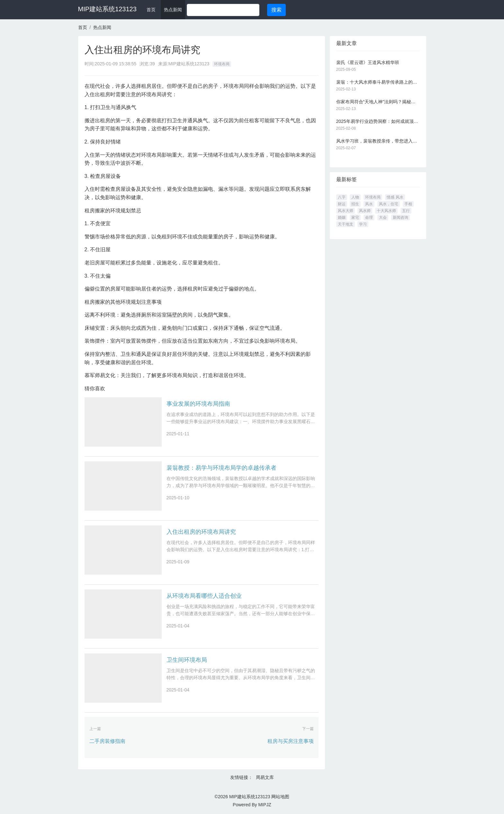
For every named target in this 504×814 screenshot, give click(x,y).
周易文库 (265, 777)
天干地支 (346, 224)
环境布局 (222, 64)
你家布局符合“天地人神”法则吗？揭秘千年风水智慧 (378, 102)
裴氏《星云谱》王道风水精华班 (368, 62)
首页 (151, 10)
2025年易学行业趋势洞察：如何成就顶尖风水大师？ (378, 121)
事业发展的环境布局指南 (198, 404)
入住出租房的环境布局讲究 (201, 532)
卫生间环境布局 (187, 660)
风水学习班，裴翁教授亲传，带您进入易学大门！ (378, 141)
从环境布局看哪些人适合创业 (204, 596)
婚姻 (342, 217)
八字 (342, 197)
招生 (355, 204)
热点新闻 (173, 10)
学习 (363, 224)
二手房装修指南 (107, 741)
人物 (355, 197)
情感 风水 (395, 197)
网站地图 (280, 797)
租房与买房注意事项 (291, 741)
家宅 (355, 217)
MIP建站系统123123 (107, 9)
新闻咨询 (401, 217)
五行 (406, 211)
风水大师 (346, 211)
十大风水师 (386, 211)
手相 (408, 204)
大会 (383, 217)
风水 (369, 204)
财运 (342, 204)
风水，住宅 (389, 204)
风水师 (365, 211)
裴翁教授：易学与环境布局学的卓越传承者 (221, 468)
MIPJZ (265, 805)
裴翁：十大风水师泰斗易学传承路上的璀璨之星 (378, 82)
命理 (369, 217)
